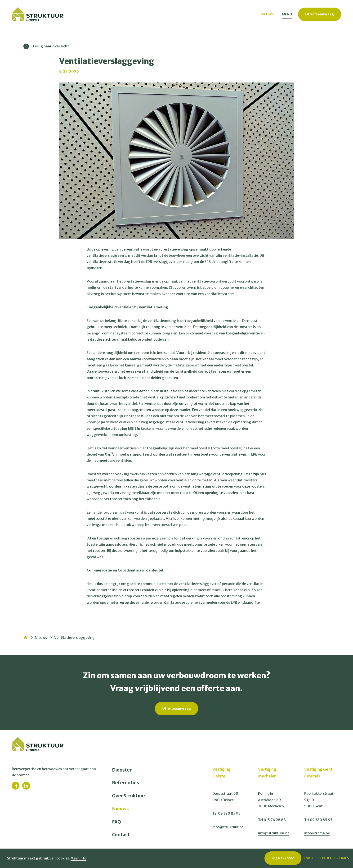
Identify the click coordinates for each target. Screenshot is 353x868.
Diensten (122, 770)
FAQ (116, 822)
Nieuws (41, 638)
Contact (121, 835)
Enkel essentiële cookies (326, 858)
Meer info (78, 858)
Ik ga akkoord (283, 858)
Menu (287, 14)
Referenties (125, 783)
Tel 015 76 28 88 (272, 820)
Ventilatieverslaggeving (74, 638)
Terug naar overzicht (46, 46)
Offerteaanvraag (320, 14)
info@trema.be (317, 833)
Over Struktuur (129, 796)
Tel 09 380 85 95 (226, 813)
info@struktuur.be (228, 827)
